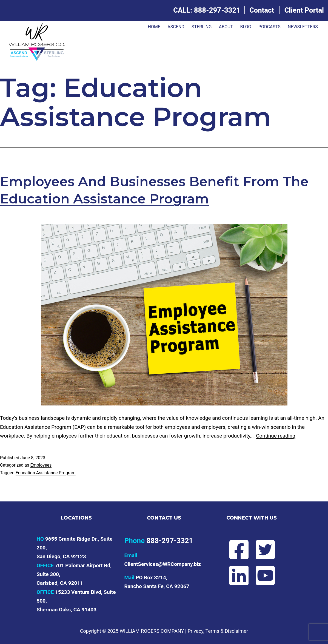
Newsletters (303, 27)
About (226, 27)
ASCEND (176, 27)
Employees (41, 465)
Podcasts (269, 27)
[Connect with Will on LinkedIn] (239, 575)
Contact (262, 10)
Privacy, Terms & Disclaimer (218, 631)
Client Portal (304, 10)
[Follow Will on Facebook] (239, 550)
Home (154, 27)
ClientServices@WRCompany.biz (162, 564)
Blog (246, 27)
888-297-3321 (217, 10)
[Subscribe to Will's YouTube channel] (265, 575)
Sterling (202, 27)
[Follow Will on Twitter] (265, 550)
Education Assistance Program (46, 473)
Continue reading (276, 436)
